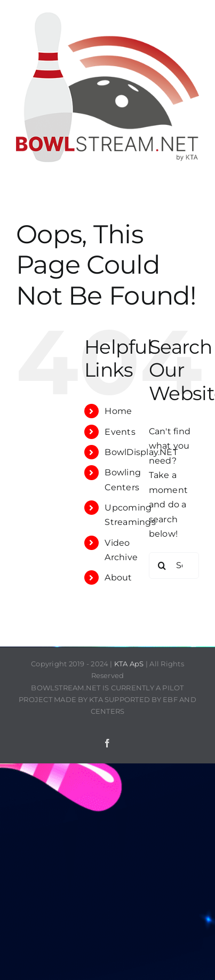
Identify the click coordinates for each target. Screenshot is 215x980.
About (118, 577)
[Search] (162, 565)
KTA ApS (129, 664)
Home (118, 411)
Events (120, 432)
